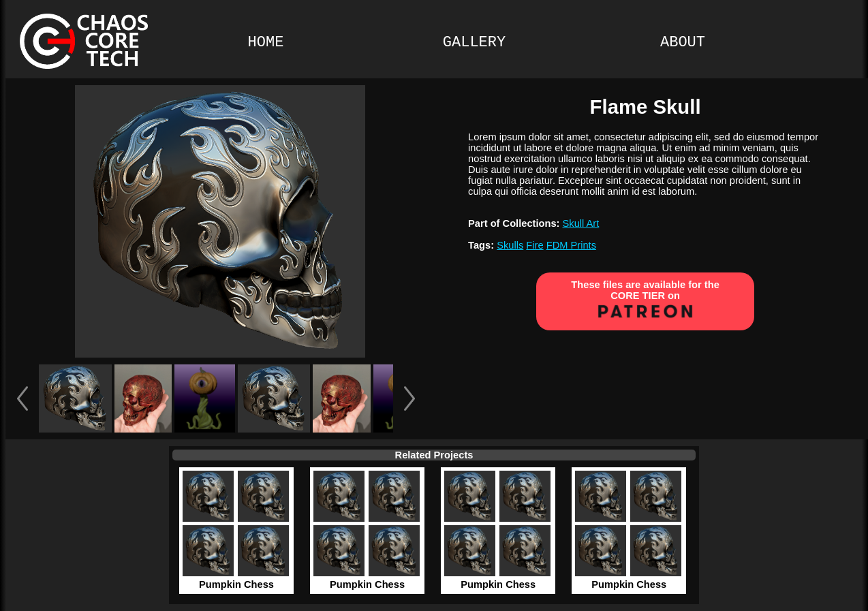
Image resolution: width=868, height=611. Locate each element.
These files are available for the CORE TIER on (645, 301)
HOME (266, 43)
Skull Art (581, 223)
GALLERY (474, 43)
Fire (534, 245)
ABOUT (683, 43)
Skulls (510, 245)
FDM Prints (571, 245)
